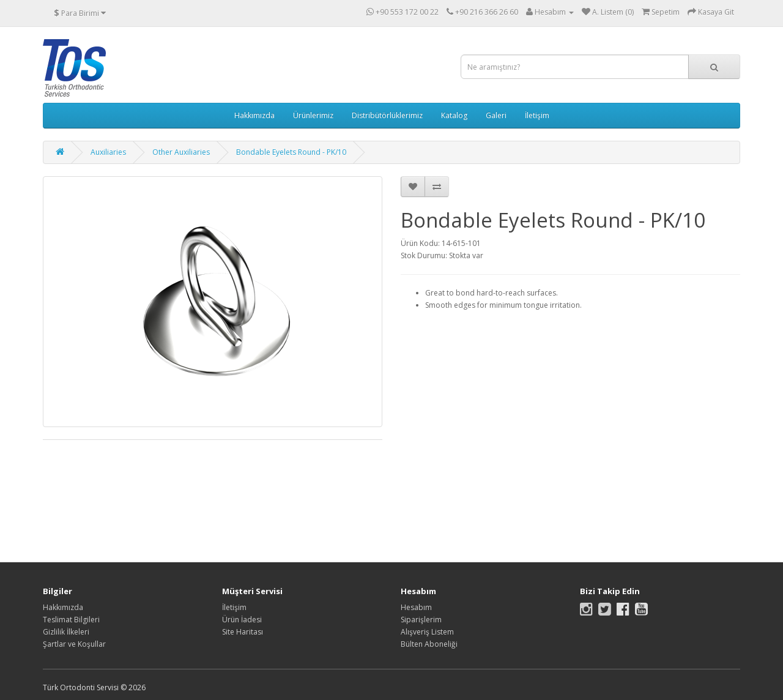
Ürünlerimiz (313, 115)
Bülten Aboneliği (429, 644)
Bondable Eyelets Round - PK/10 (291, 152)
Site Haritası (243, 632)
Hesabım (416, 607)
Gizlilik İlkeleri (66, 632)
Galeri (496, 115)
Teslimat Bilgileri (71, 620)
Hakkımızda (254, 115)
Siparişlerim (421, 620)
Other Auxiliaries (181, 152)
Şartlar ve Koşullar (74, 644)
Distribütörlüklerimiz (387, 115)
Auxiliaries (108, 152)
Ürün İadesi (242, 620)
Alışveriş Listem (427, 632)
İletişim (537, 115)
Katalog (454, 115)
